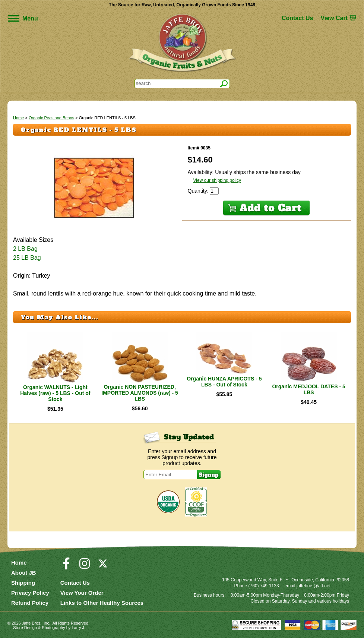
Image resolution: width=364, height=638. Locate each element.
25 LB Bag (27, 258)
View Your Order (82, 593)
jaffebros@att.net (314, 586)
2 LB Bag (25, 249)
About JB (24, 573)
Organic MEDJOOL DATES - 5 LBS (308, 389)
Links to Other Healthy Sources (102, 603)
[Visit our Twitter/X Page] (103, 567)
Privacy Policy (30, 593)
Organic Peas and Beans (51, 118)
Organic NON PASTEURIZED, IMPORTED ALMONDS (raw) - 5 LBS (140, 393)
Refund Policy (30, 603)
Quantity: (199, 191)
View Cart (334, 18)
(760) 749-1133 (264, 586)
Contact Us (297, 18)
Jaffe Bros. (32, 623)
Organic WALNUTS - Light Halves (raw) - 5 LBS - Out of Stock (55, 393)
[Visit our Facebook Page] (66, 567)
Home (18, 118)
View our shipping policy (217, 180)
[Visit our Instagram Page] (85, 567)
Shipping (23, 583)
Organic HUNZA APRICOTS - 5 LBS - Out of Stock (224, 382)
